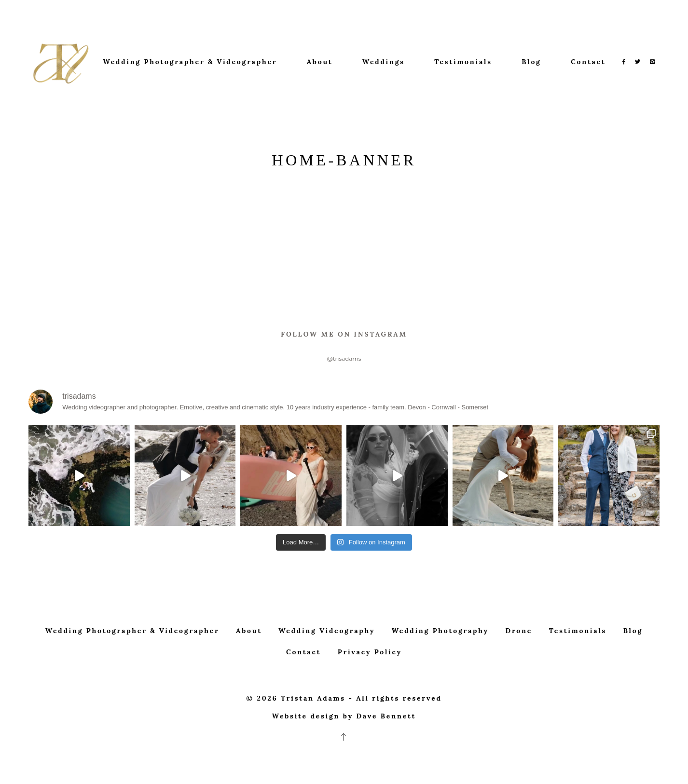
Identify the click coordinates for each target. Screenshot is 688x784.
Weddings (384, 62)
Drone (519, 665)
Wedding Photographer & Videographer (190, 62)
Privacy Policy (370, 686)
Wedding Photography (440, 665)
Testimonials (463, 62)
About (320, 62)
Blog (531, 62)
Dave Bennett (386, 750)
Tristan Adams (313, 732)
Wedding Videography (327, 665)
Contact (588, 62)
